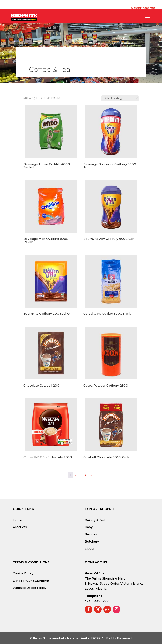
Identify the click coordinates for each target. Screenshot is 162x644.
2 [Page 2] (76, 475)
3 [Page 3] (80, 475)
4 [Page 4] (85, 475)
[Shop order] (120, 98)
